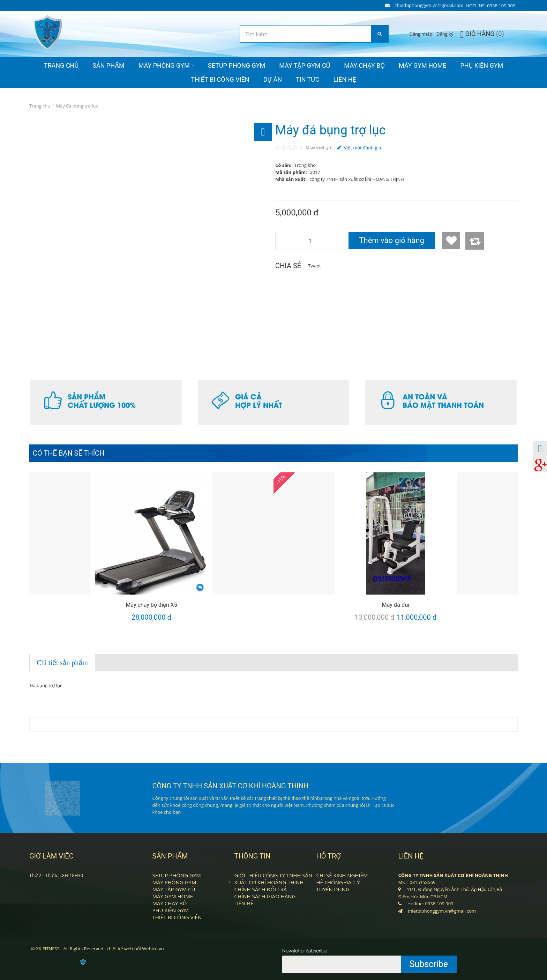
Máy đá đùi (396, 605)
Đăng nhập (421, 34)
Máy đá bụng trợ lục (77, 106)
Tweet (314, 266)
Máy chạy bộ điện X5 (151, 605)
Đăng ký (445, 34)
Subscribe (429, 964)
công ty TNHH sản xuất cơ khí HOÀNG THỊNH (357, 179)
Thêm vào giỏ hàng (391, 240)
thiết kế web (120, 949)
